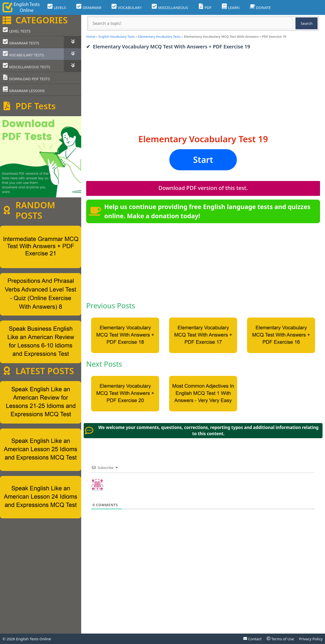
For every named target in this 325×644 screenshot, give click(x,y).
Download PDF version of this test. (203, 188)
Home (91, 36)
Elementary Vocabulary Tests (159, 36)
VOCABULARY (126, 7)
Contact (252, 639)
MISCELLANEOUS (170, 7)
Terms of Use (280, 639)
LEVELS (57, 7)
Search (307, 23)
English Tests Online (34, 639)
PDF (205, 7)
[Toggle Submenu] (72, 42)
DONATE (260, 7)
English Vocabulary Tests (117, 36)
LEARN (231, 7)
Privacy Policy (311, 639)
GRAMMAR (89, 7)
